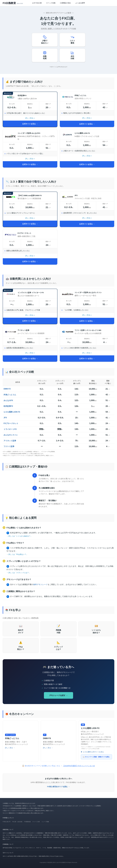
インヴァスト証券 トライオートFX (31, 293)
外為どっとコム (80, 95)
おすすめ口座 (37, 3)
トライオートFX (10, 429)
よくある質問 (80, 3)
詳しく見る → (10, 748)
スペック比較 (51, 3)
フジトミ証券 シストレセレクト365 (88, 330)
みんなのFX (8, 400)
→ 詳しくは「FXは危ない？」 (17, 554)
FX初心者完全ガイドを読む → (58, 787)
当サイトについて (8, 853)
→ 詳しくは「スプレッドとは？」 (18, 573)
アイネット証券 (23, 330)
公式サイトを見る (29, 124)
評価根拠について (8, 844)
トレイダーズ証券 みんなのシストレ (88, 292)
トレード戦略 (45, 822)
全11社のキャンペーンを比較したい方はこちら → (60, 766)
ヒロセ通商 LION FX (82, 133)
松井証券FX (22, 95)
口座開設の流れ (65, 3)
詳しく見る (29, 118)
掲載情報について (8, 830)
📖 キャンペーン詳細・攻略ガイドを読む (96, 757)
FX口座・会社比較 (17, 822)
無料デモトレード (40, 584)
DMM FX (7, 389)
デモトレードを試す (57, 695)
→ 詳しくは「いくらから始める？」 (19, 536)
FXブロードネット (24, 233)
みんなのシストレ (11, 435)
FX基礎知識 (27, 822)
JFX (76, 195)
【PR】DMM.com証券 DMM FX (30, 195)
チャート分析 (36, 822)
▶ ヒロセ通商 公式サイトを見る (92, 752)
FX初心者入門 (7, 822)
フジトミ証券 (9, 446)
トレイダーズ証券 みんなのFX (29, 133)
